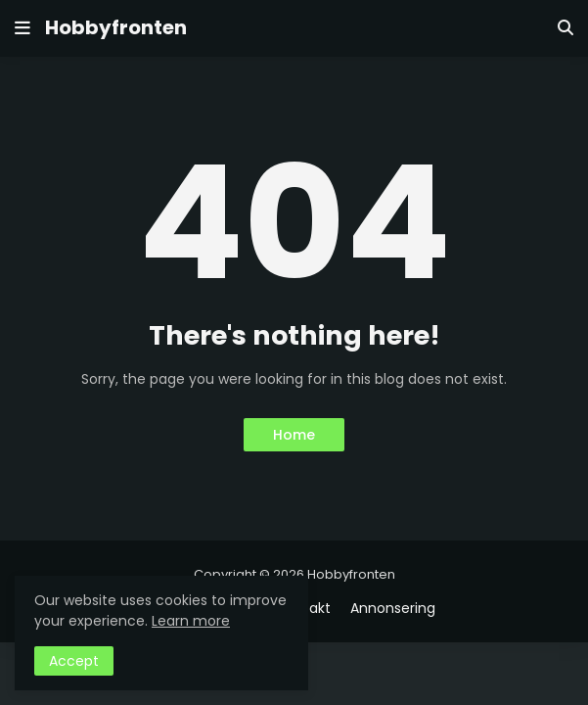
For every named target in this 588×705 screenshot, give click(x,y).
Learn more (191, 621)
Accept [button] (74, 661)
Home (294, 435)
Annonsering (393, 609)
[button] (23, 28)
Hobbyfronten (116, 27)
